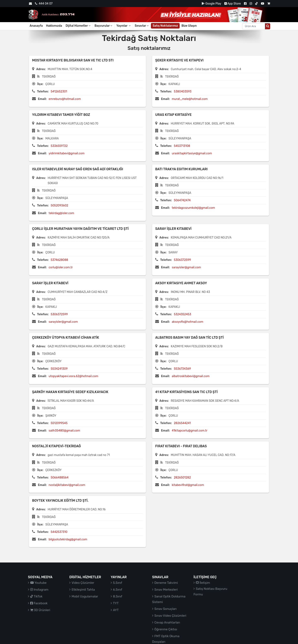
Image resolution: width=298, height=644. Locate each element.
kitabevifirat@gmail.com (188, 485)
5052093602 (59, 206)
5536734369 (182, 369)
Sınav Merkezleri (166, 590)
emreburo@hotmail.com (65, 99)
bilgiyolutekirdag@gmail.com (68, 539)
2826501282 (182, 478)
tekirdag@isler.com (61, 213)
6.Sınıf (118, 590)
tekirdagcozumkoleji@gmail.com (193, 208)
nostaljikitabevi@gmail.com (67, 485)
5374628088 (59, 260)
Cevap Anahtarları (167, 622)
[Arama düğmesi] (268, 26)
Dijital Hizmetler (78, 26)
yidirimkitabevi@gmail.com (67, 153)
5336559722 (59, 146)
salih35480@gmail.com (64, 431)
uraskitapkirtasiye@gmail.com (192, 153)
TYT (116, 603)
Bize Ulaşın (189, 26)
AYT (116, 610)
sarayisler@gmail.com (186, 267)
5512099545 (59, 423)
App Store (233, 4)
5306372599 (182, 260)
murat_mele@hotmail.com (190, 99)
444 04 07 (44, 4)
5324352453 (183, 314)
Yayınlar (124, 26)
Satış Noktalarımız (165, 26)
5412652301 (59, 92)
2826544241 (182, 423)
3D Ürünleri (40, 610)
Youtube (38, 583)
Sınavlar (142, 26)
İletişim (203, 583)
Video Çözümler (83, 583)
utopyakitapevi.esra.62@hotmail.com (73, 376)
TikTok (36, 596)
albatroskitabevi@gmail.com (191, 376)
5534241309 (59, 369)
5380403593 (183, 92)
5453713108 (182, 146)
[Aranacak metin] (254, 26)
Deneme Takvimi (166, 583)
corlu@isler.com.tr (61, 267)
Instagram (39, 590)
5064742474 (182, 200)
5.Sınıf (118, 583)
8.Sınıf (118, 596)
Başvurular (104, 26)
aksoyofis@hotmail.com (187, 322)
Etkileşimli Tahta (83, 590)
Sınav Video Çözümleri (170, 616)
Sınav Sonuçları (165, 609)
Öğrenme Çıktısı (166, 629)
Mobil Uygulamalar (85, 596)
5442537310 (59, 532)
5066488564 (60, 478)
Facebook (39, 603)
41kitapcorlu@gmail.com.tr (190, 431)
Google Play (211, 4)
